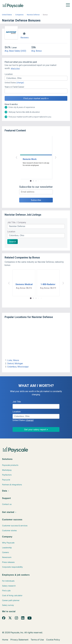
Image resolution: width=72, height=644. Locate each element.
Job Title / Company (17, 222)
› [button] (56, 157)
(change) (20, 83)
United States (7, 15)
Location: (9, 74)
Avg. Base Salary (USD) (15, 51)
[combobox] (36, 78)
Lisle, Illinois (13, 360)
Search (13, 242)
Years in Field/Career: (15, 87)
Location (11, 232)
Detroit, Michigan (15, 364)
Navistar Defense (33, 15)
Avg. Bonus (37, 51)
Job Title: (17, 402)
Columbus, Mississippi (18, 367)
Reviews (25, 38)
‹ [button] (16, 157)
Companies (19, 15)
